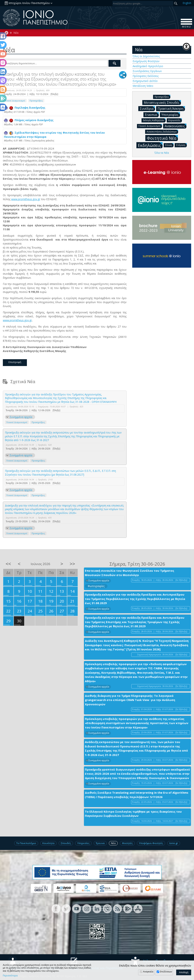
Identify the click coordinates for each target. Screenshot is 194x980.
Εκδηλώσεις (150, 145)
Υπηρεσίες (83, 843)
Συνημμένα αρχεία (21, 417)
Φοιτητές (127, 843)
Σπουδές (66, 843)
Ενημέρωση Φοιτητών (146, 61)
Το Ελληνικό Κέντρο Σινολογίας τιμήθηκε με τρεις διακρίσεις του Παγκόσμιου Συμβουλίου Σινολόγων (133, 814)
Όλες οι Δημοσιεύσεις (146, 56)
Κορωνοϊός (175, 120)
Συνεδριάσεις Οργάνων (147, 71)
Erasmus (152, 114)
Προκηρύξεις (36, 101)
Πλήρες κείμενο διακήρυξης (29, 120)
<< (8, 564)
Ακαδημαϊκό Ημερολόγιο (148, 66)
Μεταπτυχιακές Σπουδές (162, 102)
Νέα (16, 33)
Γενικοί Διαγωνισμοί (15, 101)
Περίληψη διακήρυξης (25, 108)
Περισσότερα (10, 976)
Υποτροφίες (171, 114)
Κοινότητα (48, 843)
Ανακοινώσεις (176, 126)
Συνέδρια (147, 108)
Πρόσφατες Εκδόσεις (146, 76)
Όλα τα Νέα (162, 153)
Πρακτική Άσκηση (171, 108)
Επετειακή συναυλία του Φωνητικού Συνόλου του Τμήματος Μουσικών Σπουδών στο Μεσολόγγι (129, 573)
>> (72, 564)
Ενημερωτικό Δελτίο (145, 81)
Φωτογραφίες (96, 586)
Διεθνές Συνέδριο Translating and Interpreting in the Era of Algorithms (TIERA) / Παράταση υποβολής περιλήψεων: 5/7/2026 (137, 795)
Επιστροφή (15, 362)
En (187, 3)
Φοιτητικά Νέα (162, 138)
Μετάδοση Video (143, 86)
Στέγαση (181, 145)
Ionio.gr (174, 843)
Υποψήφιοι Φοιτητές (151, 843)
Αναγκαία (148, 972)
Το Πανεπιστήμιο (26, 843)
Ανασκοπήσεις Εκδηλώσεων (162, 131)
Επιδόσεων (166, 972)
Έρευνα (100, 843)
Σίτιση (169, 145)
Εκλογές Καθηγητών (154, 120)
